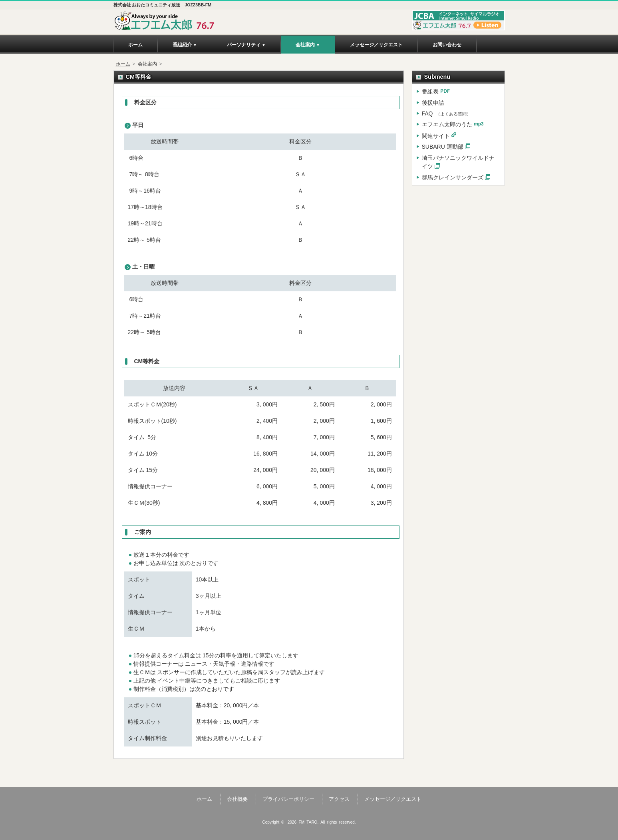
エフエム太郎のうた (447, 124)
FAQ (447, 113)
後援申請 (433, 103)
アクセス (339, 799)
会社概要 (237, 799)
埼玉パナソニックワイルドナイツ (458, 162)
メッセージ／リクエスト (393, 799)
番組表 (430, 92)
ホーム (123, 64)
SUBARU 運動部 (443, 147)
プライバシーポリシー (288, 799)
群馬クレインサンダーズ (453, 177)
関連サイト (436, 136)
